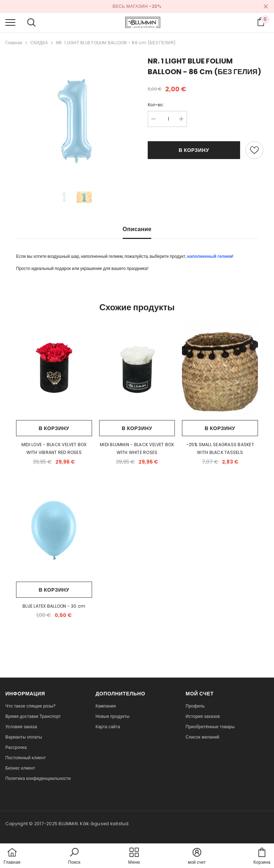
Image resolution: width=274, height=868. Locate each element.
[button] (74, 857)
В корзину (194, 150)
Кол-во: (156, 105)
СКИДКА (39, 43)
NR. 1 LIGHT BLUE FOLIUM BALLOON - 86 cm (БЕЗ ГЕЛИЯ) (116, 43)
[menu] (10, 22)
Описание (137, 229)
